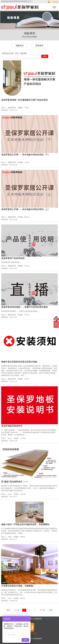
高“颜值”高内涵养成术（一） (15, 482)
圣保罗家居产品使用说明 (13, 258)
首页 (17, 53)
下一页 (42, 610)
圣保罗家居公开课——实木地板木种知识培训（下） (26, 155)
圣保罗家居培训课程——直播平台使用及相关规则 (24, 307)
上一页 (17, 610)
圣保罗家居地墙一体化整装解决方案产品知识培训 (24, 100)
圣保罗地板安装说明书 (12, 426)
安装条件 (39, 46)
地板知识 (20, 46)
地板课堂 (24, 53)
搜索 (45, 56)
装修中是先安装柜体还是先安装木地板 (19, 362)
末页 (51, 610)
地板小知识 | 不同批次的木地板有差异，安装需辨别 (25, 524)
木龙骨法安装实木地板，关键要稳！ (18, 586)
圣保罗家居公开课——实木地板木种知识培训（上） (26, 209)
